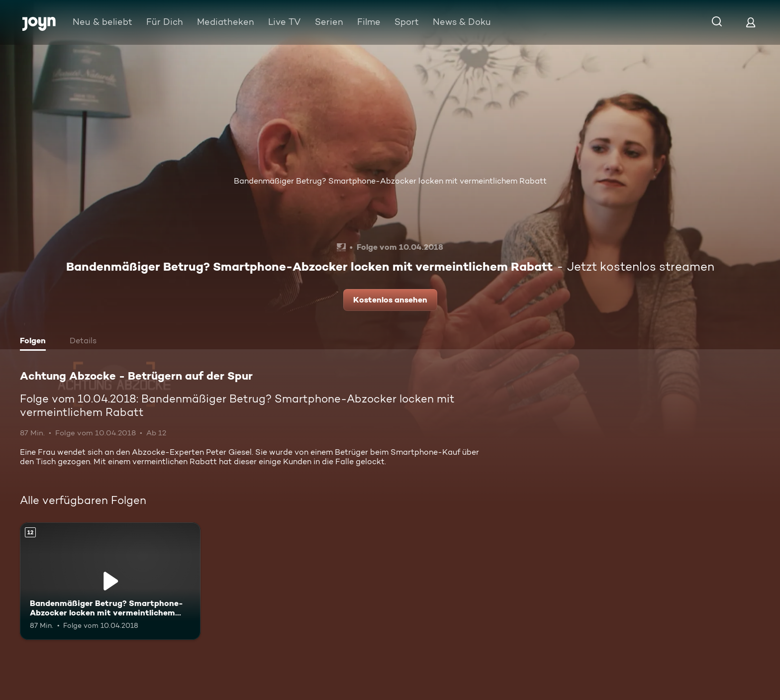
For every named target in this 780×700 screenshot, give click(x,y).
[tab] (35, 342)
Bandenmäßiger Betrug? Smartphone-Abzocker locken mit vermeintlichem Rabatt (390, 181)
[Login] (751, 22)
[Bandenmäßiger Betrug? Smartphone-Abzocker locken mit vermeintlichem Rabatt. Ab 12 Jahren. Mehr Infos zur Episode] (110, 581)
